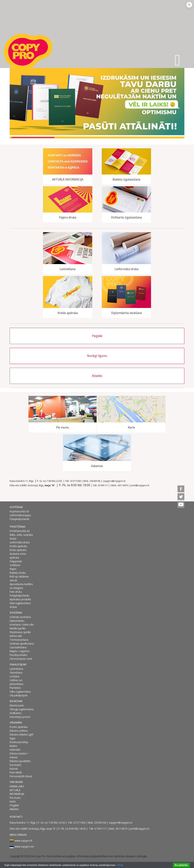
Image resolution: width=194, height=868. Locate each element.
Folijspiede (16, 561)
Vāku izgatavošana (20, 692)
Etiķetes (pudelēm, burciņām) (20, 763)
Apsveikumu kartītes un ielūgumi (21, 586)
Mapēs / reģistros (20, 651)
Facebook (181, 489)
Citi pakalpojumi (19, 695)
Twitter (181, 497)
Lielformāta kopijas (20, 515)
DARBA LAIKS (17, 786)
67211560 (76, 481)
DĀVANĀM (16, 722)
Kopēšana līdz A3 (19, 511)
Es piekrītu (181, 865)
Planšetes (15, 688)
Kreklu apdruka (18, 546)
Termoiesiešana (19, 640)
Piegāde (97, 336)
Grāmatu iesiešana (20, 617)
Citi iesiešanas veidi (21, 659)
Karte (13, 801)
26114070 (123, 485)
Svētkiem (15, 565)
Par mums (16, 782)
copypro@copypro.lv (114, 481)
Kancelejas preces (20, 717)
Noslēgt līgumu (97, 356)
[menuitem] (181, 481)
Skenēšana (16, 673)
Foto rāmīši (16, 772)
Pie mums (15, 798)
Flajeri (13, 569)
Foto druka (16, 592)
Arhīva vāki (16, 636)
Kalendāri (15, 750)
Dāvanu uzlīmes (19, 731)
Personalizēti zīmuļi (21, 776)
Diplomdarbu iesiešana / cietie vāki (22, 623)
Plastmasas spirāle (20, 632)
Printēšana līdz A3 (20, 531)
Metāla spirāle (18, 628)
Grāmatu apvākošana (22, 644)
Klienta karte (17, 705)
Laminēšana (16, 669)
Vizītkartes (16, 713)
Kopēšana (16, 507)
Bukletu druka (18, 573)
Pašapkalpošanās (20, 519)
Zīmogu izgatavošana (22, 709)
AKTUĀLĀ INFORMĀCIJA (17, 792)
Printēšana (17, 527)
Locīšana (14, 676)
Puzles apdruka (19, 727)
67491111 (103, 485)
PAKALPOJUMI (18, 664)
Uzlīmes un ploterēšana (16, 682)
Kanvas (14, 769)
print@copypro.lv (140, 485)
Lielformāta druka (20, 542)
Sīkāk (120, 865)
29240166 (95, 481)
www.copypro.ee (24, 846)
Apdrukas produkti (20, 599)
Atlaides (97, 376)
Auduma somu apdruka (18, 556)
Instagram (181, 481)
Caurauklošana (18, 647)
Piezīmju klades (19, 655)
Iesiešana (16, 613)
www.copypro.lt (23, 841)
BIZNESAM (16, 701)
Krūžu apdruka (18, 550)
